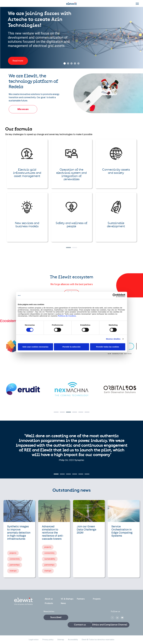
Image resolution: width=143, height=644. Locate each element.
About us (49, 599)
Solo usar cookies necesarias (35, 347)
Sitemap (61, 640)
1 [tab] (55, 413)
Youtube (122, 618)
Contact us (80, 625)
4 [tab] (73, 413)
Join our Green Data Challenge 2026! (86, 530)
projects (13, 553)
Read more (18, 61)
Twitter (112, 618)
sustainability (50, 559)
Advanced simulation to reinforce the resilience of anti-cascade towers (53, 533)
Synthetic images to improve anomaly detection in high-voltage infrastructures (19, 533)
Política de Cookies (67, 316)
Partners (81, 599)
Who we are (23, 109)
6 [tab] (86, 413)
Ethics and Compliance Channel (110, 625)
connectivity (15, 559)
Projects (97, 599)
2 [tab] (61, 413)
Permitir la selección (72, 347)
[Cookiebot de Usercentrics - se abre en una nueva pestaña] (114, 295)
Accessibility (73, 640)
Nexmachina (71, 389)
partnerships (15, 565)
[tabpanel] (71, 368)
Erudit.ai (23, 389)
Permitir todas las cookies (108, 347)
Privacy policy (48, 640)
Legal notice (34, 640)
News (63, 603)
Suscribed (56, 617)
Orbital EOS (120, 389)
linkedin (117, 618)
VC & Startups (67, 599)
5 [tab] (80, 413)
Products (49, 603)
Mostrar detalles (113, 339)
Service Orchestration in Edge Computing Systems (122, 531)
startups (13, 571)
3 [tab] (67, 413)
